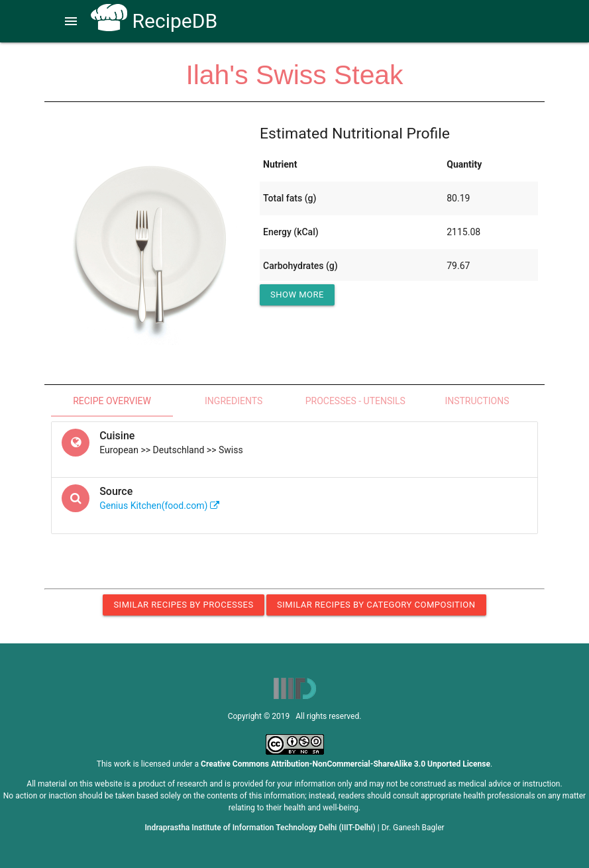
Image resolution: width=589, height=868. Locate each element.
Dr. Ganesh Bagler (413, 828)
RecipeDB (154, 21)
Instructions (477, 401)
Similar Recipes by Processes (183, 605)
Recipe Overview (112, 401)
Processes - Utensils (355, 401)
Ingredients (234, 401)
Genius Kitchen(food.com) (159, 506)
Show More (297, 295)
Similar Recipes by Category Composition (376, 605)
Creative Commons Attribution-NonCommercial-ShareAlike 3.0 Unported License (346, 764)
